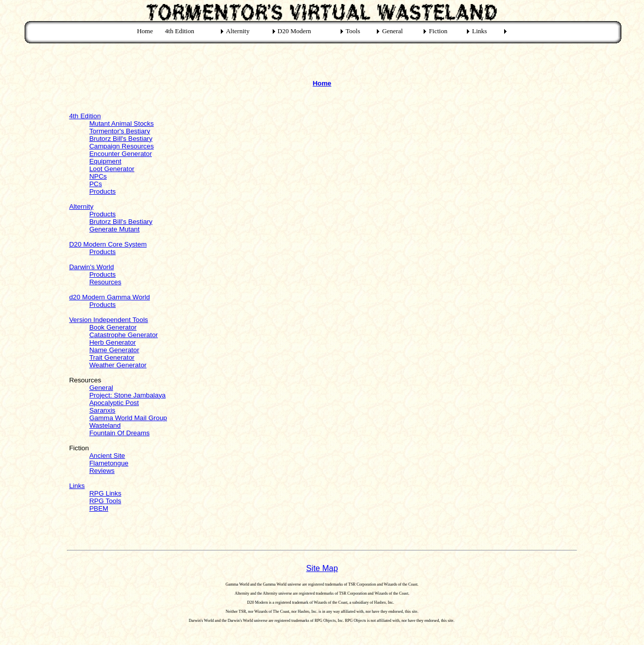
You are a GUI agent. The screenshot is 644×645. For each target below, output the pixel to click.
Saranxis (102, 410)
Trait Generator (112, 357)
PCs (95, 184)
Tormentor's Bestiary (119, 131)
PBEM (99, 508)
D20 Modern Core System (108, 244)
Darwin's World (91, 267)
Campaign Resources (121, 146)
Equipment (105, 161)
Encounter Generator (120, 154)
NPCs (98, 176)
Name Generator (114, 350)
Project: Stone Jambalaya (127, 395)
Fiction (438, 31)
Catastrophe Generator (123, 335)
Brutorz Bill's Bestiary (121, 139)
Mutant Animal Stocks (121, 124)
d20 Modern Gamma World (109, 297)
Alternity (238, 31)
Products (102, 191)
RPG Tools (105, 501)
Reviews (102, 471)
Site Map (322, 568)
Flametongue (109, 463)
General (392, 31)
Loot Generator (112, 169)
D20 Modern (295, 31)
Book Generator (113, 327)
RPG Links (105, 493)
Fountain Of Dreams (119, 433)
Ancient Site (107, 456)
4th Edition (180, 31)
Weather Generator (118, 365)
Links (479, 31)
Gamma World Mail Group (128, 418)
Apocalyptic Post (114, 403)
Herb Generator (112, 342)
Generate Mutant (114, 229)
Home (145, 31)
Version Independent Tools (108, 320)
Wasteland (105, 425)
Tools (353, 31)
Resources (105, 282)
